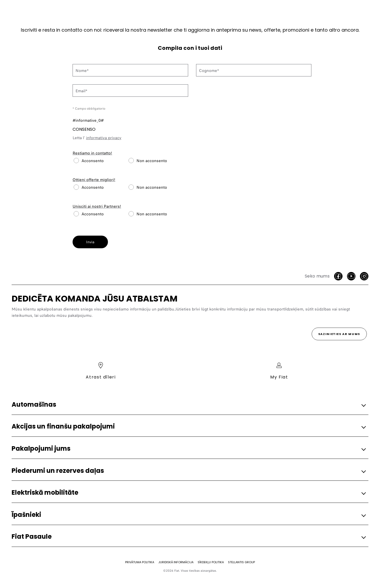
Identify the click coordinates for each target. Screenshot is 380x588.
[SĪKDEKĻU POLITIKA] (211, 562)
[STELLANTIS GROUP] (241, 562)
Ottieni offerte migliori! (94, 180)
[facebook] (338, 276)
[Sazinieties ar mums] (339, 334)
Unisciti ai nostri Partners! (97, 206)
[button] (188, 405)
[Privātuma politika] (140, 562)
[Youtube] (351, 276)
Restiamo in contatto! (92, 153)
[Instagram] (364, 276)
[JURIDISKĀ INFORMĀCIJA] (176, 562)
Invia (90, 242)
